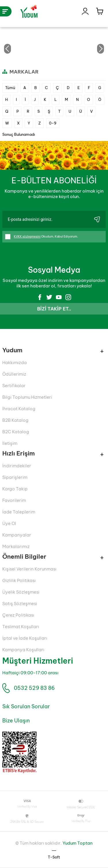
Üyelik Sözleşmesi (21, 592)
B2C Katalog (16, 432)
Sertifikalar (14, 386)
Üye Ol (9, 523)
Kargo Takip (15, 489)
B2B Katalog (15, 420)
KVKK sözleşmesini (27, 237)
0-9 (53, 123)
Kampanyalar (17, 535)
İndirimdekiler (17, 466)
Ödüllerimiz (14, 374)
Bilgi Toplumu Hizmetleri (27, 397)
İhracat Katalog (19, 409)
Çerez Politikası (18, 615)
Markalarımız (16, 546)
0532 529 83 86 (34, 688)
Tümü (10, 88)
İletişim (10, 443)
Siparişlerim (15, 477)
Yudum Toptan (78, 843)
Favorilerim (14, 500)
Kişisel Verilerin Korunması (29, 569)
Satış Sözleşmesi (20, 604)
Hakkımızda (15, 363)
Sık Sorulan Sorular (26, 706)
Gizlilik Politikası (19, 580)
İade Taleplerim (19, 512)
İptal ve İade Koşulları (25, 638)
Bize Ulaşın (16, 721)
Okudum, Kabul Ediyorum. (42, 237)
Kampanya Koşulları (23, 650)
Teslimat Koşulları (21, 627)
